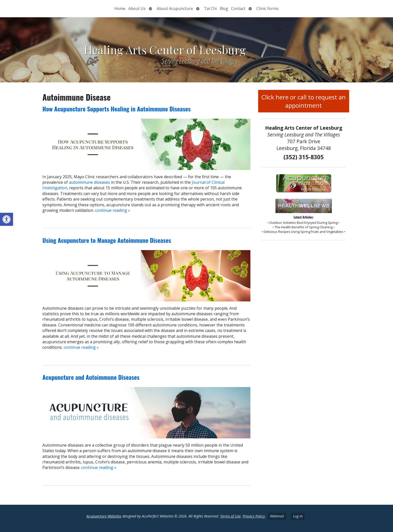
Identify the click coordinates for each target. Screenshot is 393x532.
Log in (298, 516)
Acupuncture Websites (104, 516)
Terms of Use (230, 516)
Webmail (277, 516)
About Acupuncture (175, 9)
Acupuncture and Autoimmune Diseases (91, 377)
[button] (7, 219)
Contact (238, 9)
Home (120, 9)
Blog (224, 9)
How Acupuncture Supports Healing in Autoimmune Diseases (116, 109)
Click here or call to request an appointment (304, 101)
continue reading (113, 210)
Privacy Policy (254, 516)
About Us (137, 9)
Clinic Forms (268, 9)
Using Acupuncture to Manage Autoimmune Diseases (107, 240)
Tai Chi (210, 9)
